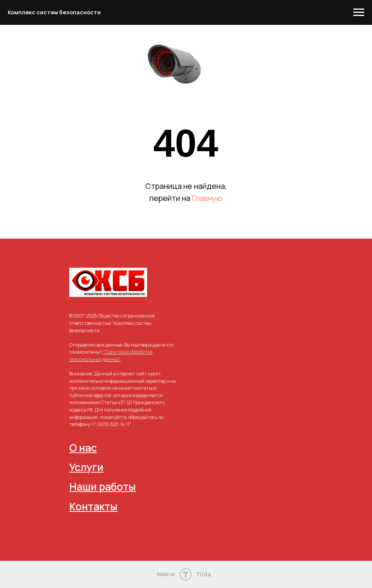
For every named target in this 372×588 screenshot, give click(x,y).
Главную (207, 198)
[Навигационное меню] (359, 12)
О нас (83, 448)
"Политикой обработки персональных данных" (111, 356)
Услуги (86, 467)
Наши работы (103, 487)
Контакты (93, 506)
